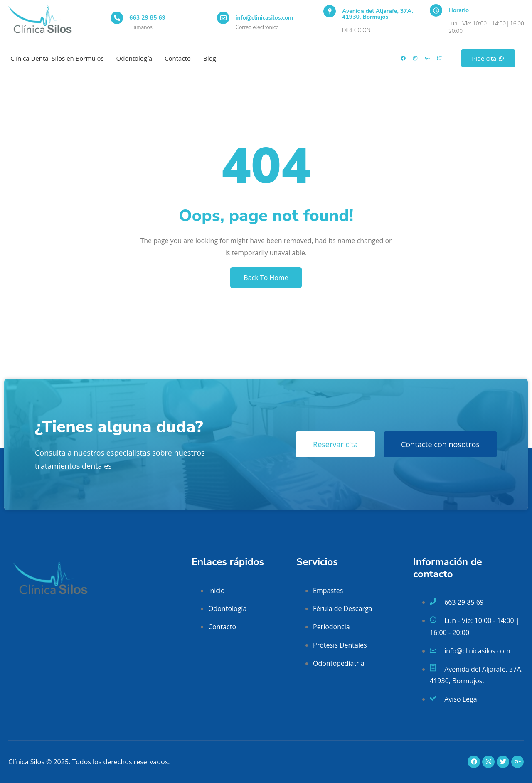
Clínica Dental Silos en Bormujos (57, 58)
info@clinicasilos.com (264, 18)
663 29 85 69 (147, 18)
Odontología (134, 58)
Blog (210, 58)
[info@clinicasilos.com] (223, 18)
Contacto (178, 58)
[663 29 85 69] (117, 18)
